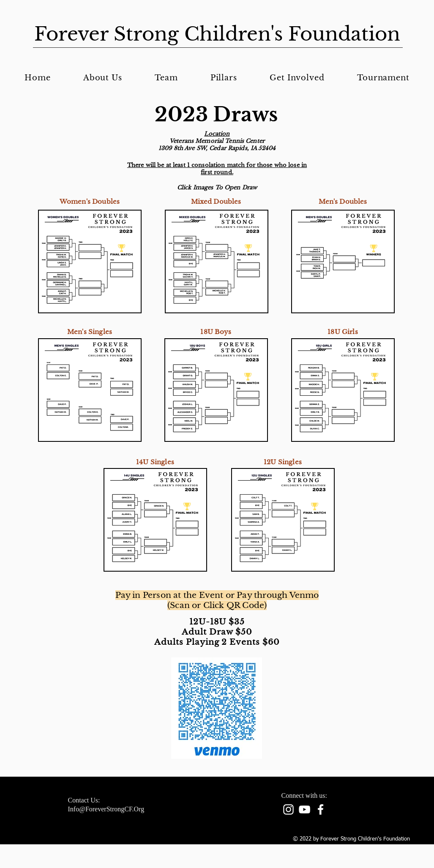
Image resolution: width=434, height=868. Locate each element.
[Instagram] (288, 809)
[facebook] (321, 809)
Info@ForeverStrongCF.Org (106, 809)
